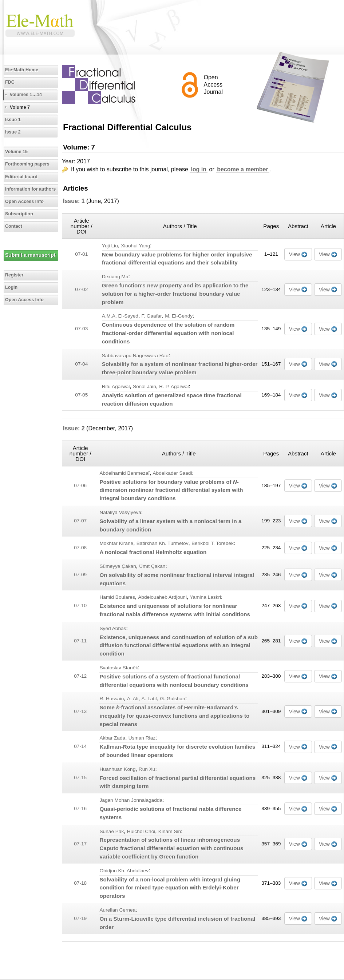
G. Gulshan (172, 699)
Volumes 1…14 (26, 95)
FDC (10, 82)
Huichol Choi (141, 831)
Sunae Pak (112, 831)
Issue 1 (13, 120)
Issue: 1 (74, 201)
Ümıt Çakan (152, 566)
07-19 (80, 918)
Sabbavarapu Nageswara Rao (135, 356)
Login (11, 287)
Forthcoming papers (27, 164)
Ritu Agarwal (116, 387)
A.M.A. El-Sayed (120, 316)
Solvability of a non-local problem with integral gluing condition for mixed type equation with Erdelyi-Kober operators (170, 888)
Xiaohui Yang (135, 246)
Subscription (19, 214)
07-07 (80, 521)
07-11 (80, 641)
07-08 (80, 548)
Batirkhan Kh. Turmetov (163, 543)
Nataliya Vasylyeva (120, 512)
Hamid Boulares (117, 597)
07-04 (81, 364)
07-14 (80, 746)
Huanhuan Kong (117, 769)
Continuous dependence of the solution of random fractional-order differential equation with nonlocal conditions (168, 333)
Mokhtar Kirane (116, 543)
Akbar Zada (112, 738)
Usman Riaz (142, 738)
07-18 (80, 883)
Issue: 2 (74, 428)
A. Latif (149, 699)
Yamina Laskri (205, 597)
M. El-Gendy (179, 316)
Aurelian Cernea (117, 910)
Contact (14, 226)
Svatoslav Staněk (119, 668)
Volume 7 (20, 107)
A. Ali (133, 699)
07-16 (80, 808)
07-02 (81, 289)
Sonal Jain (145, 387)
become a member (243, 169)
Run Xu (147, 769)
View (294, 254)
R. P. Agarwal (174, 387)
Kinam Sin (170, 831)
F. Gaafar (151, 316)
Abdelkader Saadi (173, 473)
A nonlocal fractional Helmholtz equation (153, 552)
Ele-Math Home (22, 70)
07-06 (80, 485)
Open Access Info (24, 202)
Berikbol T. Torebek (213, 543)
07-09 (80, 575)
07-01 (81, 254)
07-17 (80, 844)
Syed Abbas (113, 628)
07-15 (80, 778)
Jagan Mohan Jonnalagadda (131, 800)
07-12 (80, 676)
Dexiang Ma (115, 277)
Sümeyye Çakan (118, 566)
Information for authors (30, 189)
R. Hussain (112, 699)
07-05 (81, 395)
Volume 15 (16, 152)
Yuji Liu (110, 246)
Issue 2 (13, 132)
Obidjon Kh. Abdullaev (124, 871)
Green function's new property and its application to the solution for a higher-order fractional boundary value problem (175, 294)
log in (199, 169)
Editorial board (21, 177)
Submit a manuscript (30, 255)
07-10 (80, 605)
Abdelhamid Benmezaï (124, 473)
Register (14, 275)
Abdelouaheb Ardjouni (162, 597)
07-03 (81, 329)
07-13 (80, 711)
